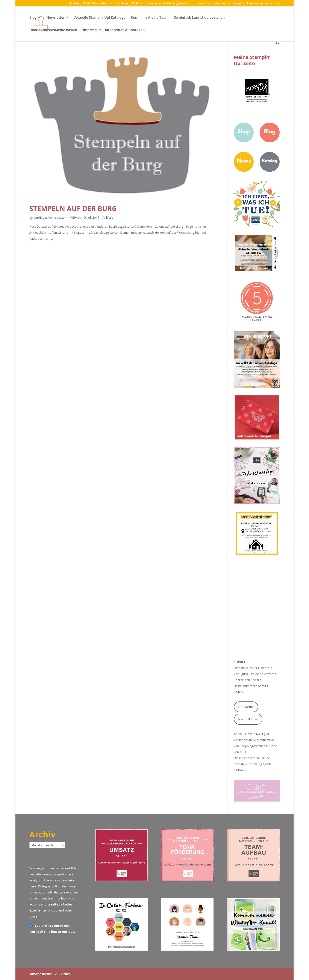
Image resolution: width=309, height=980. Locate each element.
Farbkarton (246, 707)
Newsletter (55, 18)
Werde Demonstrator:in (98, 3)
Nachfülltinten (248, 719)
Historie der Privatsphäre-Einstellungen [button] (219, 3)
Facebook (122, 3)
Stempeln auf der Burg (73, 208)
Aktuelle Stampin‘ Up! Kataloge (100, 18)
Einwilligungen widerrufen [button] (263, 3)
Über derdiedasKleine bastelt (53, 30)
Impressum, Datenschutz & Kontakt (112, 30)
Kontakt (74, 3)
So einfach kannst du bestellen (199, 18)
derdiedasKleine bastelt (50, 217)
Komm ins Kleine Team (150, 18)
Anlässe (108, 217)
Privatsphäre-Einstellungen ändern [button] (169, 3)
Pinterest (138, 3)
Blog (33, 18)
